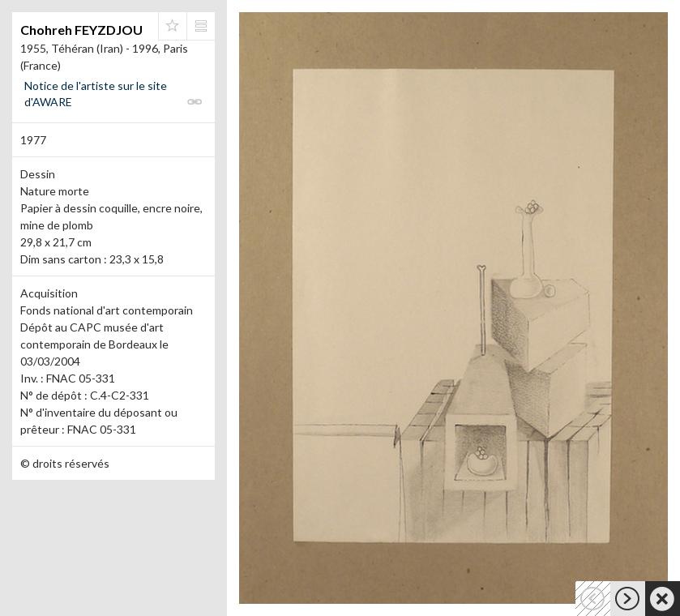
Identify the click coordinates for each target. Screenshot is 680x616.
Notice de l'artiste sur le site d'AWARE (96, 94)
